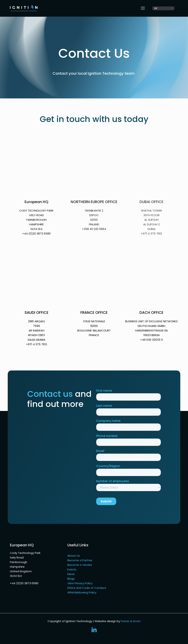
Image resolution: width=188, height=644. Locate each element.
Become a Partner (80, 560)
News (71, 574)
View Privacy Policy (80, 583)
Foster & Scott (131, 621)
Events (72, 569)
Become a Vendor (80, 565)
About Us (74, 556)
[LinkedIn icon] (94, 631)
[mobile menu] (143, 8)
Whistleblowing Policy (82, 592)
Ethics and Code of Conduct (87, 588)
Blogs (71, 579)
